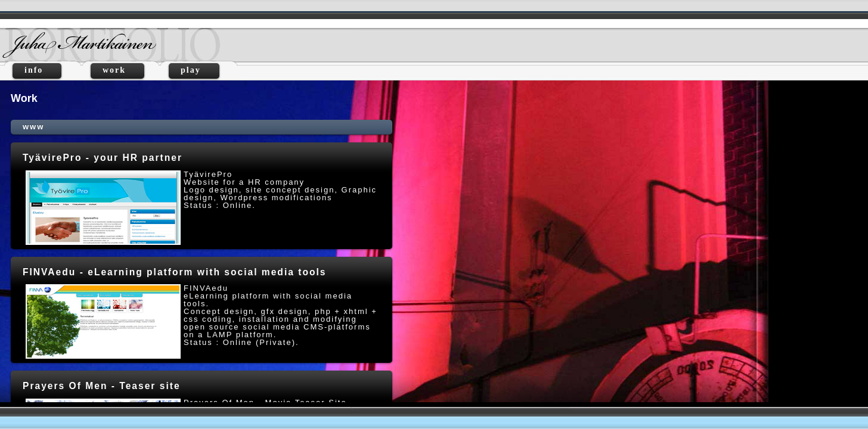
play (194, 70)
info (37, 70)
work (117, 70)
